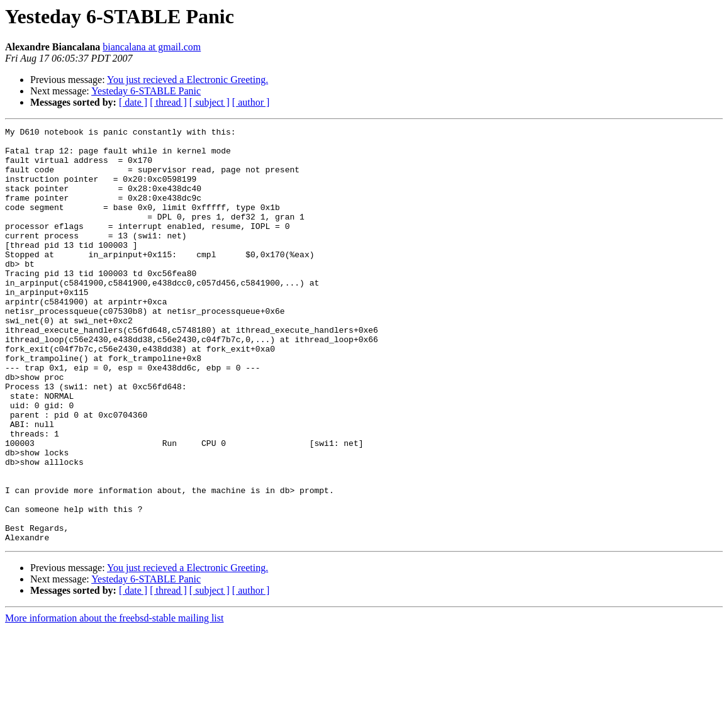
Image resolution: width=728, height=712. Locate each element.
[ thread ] (168, 102)
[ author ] (251, 102)
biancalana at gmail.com (152, 47)
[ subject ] (210, 102)
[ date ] (133, 102)
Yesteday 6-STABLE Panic (146, 91)
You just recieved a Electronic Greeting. (188, 80)
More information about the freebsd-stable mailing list (114, 701)
